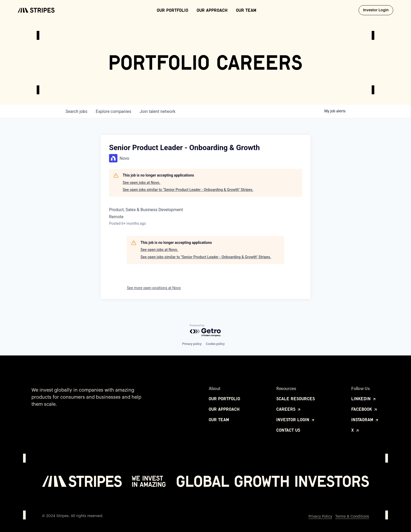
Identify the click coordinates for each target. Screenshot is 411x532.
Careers (289, 409)
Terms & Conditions (352, 517)
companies (113, 111)
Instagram (365, 420)
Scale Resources (296, 399)
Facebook (364, 409)
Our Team (246, 10)
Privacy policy (192, 344)
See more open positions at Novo (154, 288)
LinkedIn (364, 399)
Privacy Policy (320, 517)
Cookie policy (215, 344)
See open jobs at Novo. (142, 183)
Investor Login (378, 10)
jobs (76, 111)
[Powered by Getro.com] (206, 331)
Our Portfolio (172, 10)
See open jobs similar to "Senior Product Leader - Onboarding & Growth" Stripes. (188, 190)
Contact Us (288, 430)
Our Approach (212, 10)
